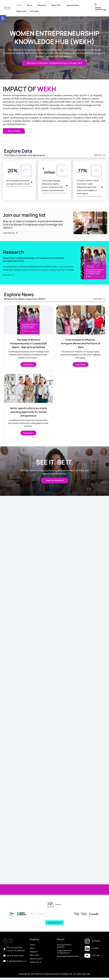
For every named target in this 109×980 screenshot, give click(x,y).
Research (34, 937)
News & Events (36, 944)
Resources (36, 947)
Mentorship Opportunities (68, 941)
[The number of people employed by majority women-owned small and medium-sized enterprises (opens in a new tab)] (54, 185)
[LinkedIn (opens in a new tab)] (95, 933)
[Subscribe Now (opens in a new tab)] (10, 233)
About (32, 933)
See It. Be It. (35, 940)
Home (32, 930)
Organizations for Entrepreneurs (64, 937)
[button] (3, 18)
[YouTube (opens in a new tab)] (95, 940)
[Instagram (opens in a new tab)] (95, 926)
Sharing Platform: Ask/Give (64, 931)
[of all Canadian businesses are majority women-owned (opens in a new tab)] (19, 182)
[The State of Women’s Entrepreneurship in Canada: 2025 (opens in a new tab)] (54, 63)
